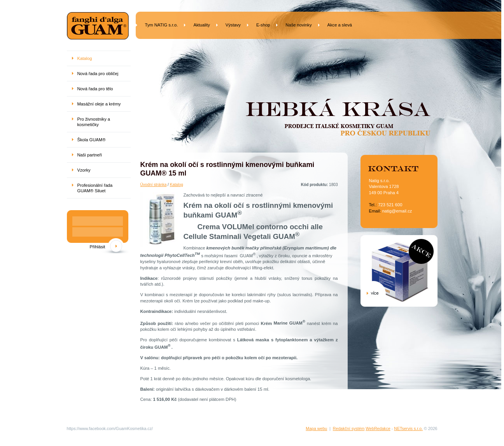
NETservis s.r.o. (408, 428)
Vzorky (84, 170)
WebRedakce (378, 428)
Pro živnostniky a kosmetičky (94, 122)
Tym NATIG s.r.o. (162, 25)
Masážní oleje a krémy (99, 104)
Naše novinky (298, 25)
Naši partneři (90, 155)
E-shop (263, 25)
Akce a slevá (340, 25)
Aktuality (201, 25)
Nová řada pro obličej (98, 74)
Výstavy (233, 25)
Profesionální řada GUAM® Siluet (95, 188)
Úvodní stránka (154, 185)
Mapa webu (316, 428)
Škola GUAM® (92, 140)
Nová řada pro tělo (95, 89)
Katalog (177, 185)
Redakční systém (349, 428)
